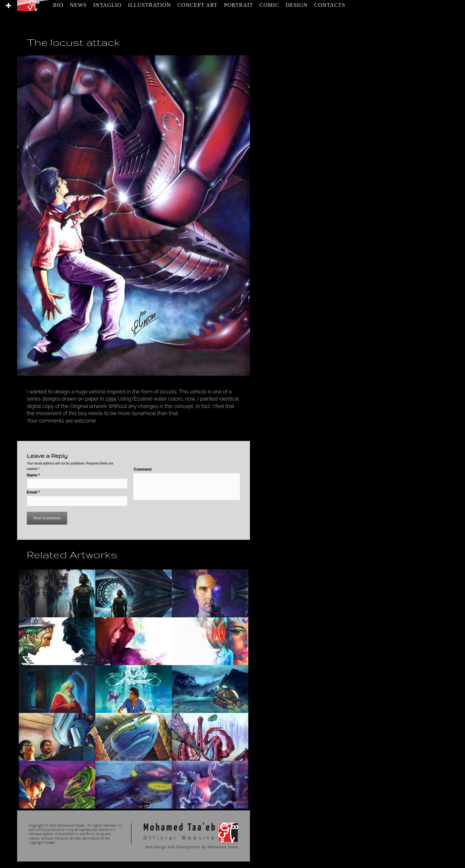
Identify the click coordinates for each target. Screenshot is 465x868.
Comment (143, 469)
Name (33, 475)
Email (33, 492)
